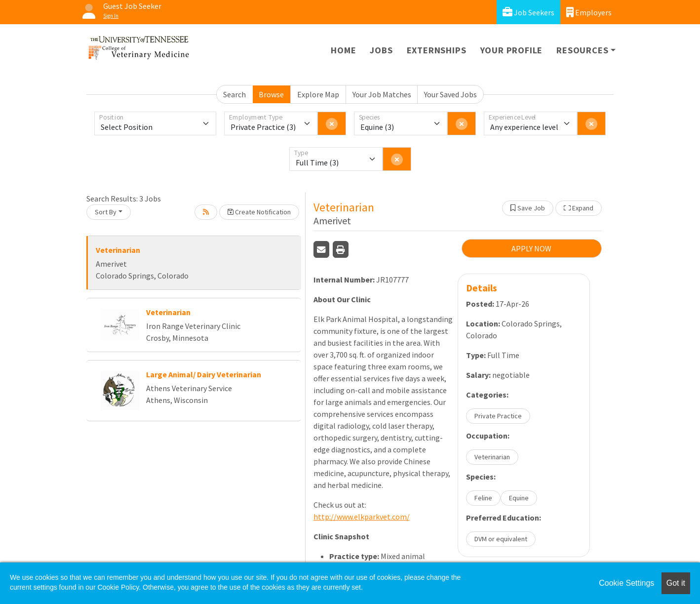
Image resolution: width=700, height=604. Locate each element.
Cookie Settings (626, 583)
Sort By (106, 212)
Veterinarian (118, 250)
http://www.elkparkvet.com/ (362, 517)
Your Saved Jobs (450, 94)
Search (234, 94)
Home (343, 50)
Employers (589, 12)
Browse (271, 94)
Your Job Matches (382, 94)
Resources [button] (582, 50)
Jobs (381, 50)
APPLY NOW (531, 248)
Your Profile (512, 50)
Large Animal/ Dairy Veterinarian (204, 374)
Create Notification (259, 212)
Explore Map (318, 94)
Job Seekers (528, 12)
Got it (676, 583)
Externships (437, 50)
